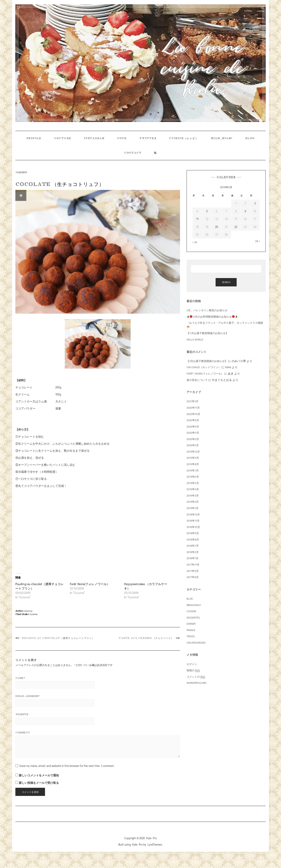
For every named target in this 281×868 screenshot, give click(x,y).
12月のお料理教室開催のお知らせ (212, 317)
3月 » (258, 241)
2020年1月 (193, 445)
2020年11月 (193, 408)
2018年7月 (193, 546)
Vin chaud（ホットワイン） (204, 367)
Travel (191, 636)
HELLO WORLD (195, 339)
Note (122, 138)
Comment (23, 733)
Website (22, 714)
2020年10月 (193, 414)
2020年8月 (193, 420)
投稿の (193, 670)
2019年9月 (193, 458)
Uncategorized (196, 642)
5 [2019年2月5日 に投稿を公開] (207, 211)
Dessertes (193, 617)
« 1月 (195, 242)
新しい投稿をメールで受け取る (39, 783)
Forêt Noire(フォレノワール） (90, 584)
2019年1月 (193, 508)
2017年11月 (193, 564)
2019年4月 (193, 489)
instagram (94, 138)
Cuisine (33, 614)
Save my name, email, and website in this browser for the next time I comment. (67, 766)
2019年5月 (193, 483)
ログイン (192, 664)
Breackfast (194, 605)
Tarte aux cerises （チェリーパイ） (146, 638)
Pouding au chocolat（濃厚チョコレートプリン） (58, 638)
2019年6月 (193, 477)
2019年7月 (193, 470)
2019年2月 (193, 502)
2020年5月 (193, 433)
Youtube (63, 138)
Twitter (148, 138)
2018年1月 (193, 558)
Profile (34, 138)
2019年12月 (193, 451)
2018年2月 (193, 552)
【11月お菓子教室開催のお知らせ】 (207, 333)
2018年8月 (193, 539)
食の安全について (197, 380)
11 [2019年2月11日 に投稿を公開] (197, 219)
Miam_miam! (222, 138)
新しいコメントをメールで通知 (39, 775)
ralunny (28, 611)
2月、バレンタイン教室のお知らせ (207, 310)
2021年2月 (193, 401)
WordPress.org (196, 683)
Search (226, 282)
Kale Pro (151, 838)
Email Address (27, 696)
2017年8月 (193, 577)
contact (133, 153)
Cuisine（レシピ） (184, 138)
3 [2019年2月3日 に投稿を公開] (255, 203)
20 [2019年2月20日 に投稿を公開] (217, 227)
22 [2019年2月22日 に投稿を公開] (236, 227)
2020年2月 (193, 439)
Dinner (191, 624)
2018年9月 (193, 533)
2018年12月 (193, 514)
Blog (250, 138)
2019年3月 (193, 495)
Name (20, 678)
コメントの (196, 677)
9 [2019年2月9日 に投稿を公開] (245, 211)
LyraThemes (155, 844)
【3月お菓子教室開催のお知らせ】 (207, 361)
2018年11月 (193, 520)
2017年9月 (193, 571)
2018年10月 (193, 527)
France (191, 630)
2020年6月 (193, 426)
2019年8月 (193, 464)
